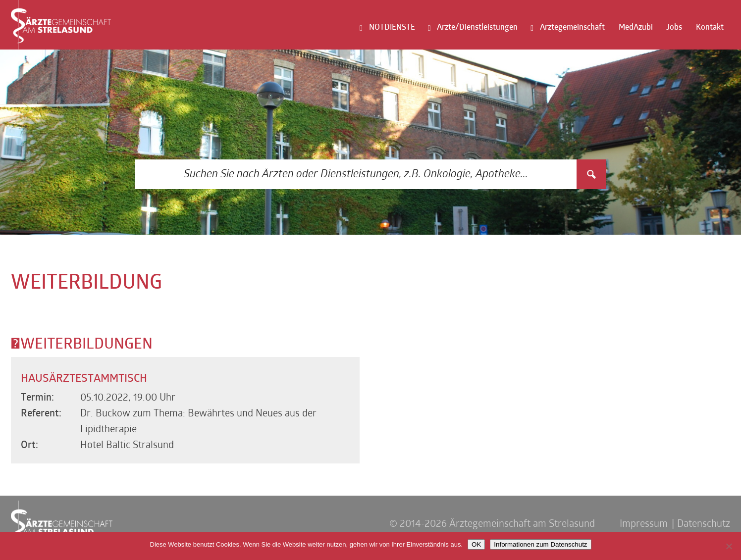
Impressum (644, 524)
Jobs (674, 28)
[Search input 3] (356, 174)
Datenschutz (704, 524)
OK (476, 544)
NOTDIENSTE (392, 28)
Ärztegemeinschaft (572, 28)
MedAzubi (636, 28)
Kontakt (710, 28)
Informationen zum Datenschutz (540, 544)
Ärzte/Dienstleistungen (477, 28)
